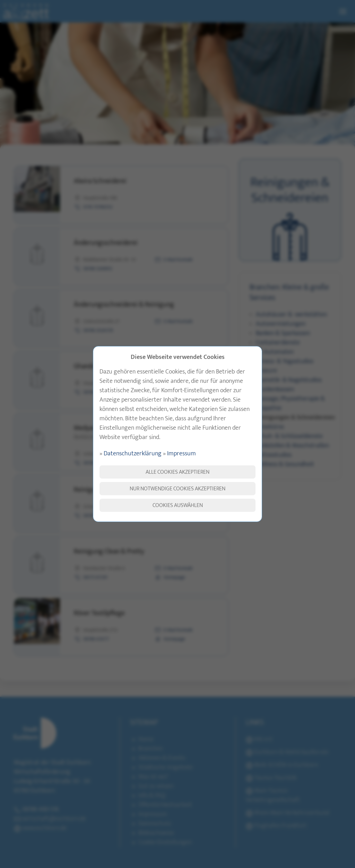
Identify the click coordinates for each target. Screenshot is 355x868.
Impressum (181, 454)
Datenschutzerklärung (133, 454)
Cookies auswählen (178, 505)
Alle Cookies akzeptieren (177, 472)
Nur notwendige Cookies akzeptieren (177, 489)
